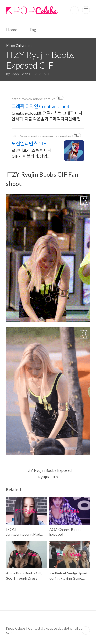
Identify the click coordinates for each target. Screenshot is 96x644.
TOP (86, 630)
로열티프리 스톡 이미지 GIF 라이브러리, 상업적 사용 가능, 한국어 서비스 (32, 153)
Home (12, 29)
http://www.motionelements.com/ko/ (41, 136)
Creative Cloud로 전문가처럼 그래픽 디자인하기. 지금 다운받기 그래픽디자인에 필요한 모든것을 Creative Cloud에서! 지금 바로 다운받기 (48, 116)
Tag (33, 29)
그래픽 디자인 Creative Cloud (40, 106)
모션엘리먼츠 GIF (29, 143)
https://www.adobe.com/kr (33, 99)
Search (74, 10)
